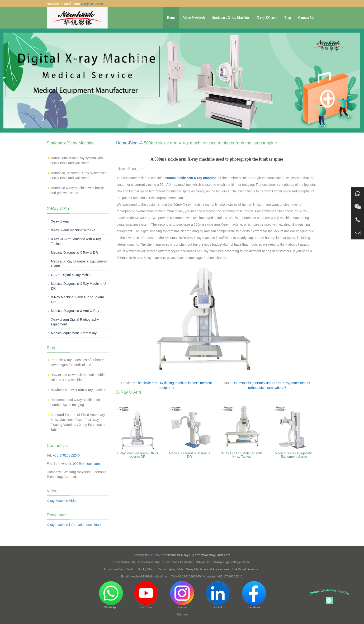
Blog (288, 18)
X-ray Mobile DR (124, 562)
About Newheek (194, 18)
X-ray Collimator (149, 562)
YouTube (146, 595)
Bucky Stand (147, 569)
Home (171, 18)
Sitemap (182, 614)
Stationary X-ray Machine (231, 18)
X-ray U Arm (60, 221)
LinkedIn (218, 595)
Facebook (254, 595)
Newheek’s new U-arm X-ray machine (78, 390)
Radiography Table (170, 569)
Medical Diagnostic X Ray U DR (189, 455)
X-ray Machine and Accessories (208, 569)
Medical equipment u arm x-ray (74, 333)
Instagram (182, 595)
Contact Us (306, 18)
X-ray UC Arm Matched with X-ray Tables (242, 455)
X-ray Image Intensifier (178, 562)
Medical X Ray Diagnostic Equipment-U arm (294, 455)
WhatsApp (111, 595)
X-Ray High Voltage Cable (232, 562)
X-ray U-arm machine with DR (73, 230)
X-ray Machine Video (62, 501)
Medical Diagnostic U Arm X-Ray (75, 311)
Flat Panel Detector (245, 569)
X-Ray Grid (204, 562)
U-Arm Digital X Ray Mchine (72, 275)
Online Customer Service (329, 592)
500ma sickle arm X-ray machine (191, 178)
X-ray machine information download (74, 525)
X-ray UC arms (92, 4)
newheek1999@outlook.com (79, 464)
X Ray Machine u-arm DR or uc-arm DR (137, 455)
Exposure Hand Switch (120, 569)
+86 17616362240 (66, 455)
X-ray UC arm (267, 18)
